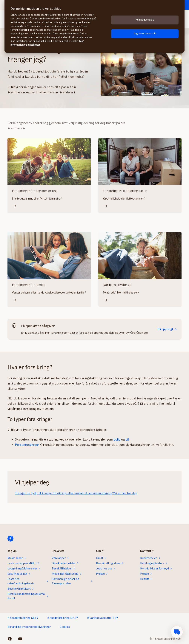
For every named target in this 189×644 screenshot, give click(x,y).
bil (127, 439)
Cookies (65, 627)
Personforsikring (27, 445)
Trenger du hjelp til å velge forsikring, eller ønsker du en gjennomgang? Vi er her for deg (76, 493)
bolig (117, 439)
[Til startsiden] (10, 539)
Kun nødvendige (145, 20)
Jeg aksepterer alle (145, 34)
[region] (94, 26)
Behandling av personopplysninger (29, 627)
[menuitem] (177, 632)
